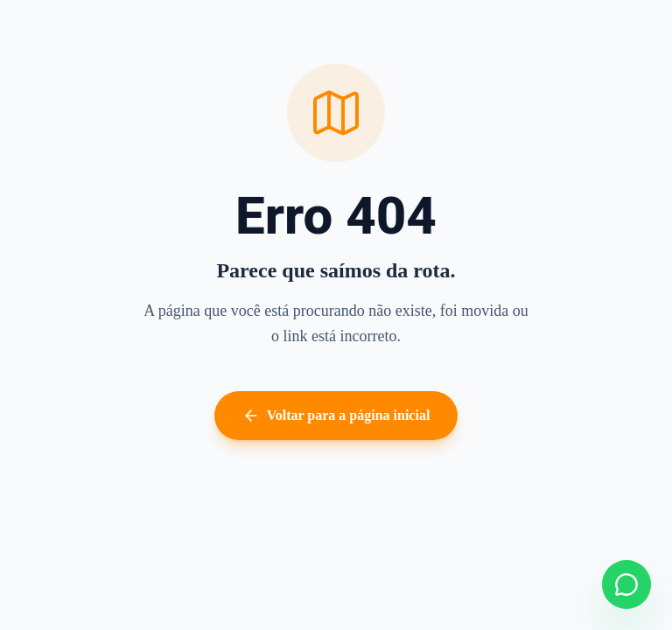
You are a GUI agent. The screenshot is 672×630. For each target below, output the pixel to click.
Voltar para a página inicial (336, 416)
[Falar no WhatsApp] (626, 584)
